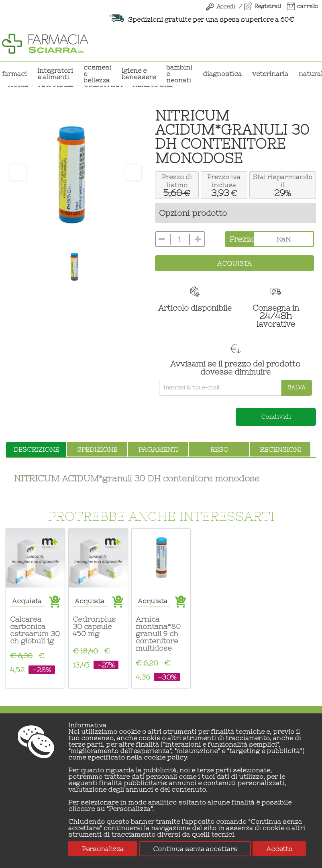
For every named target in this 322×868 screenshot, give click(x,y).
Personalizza (103, 849)
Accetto (279, 849)
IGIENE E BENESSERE (139, 74)
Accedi (226, 6)
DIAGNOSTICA (222, 74)
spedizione (97, 449)
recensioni (280, 449)
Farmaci (14, 74)
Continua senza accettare (195, 849)
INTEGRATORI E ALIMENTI (55, 74)
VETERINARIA (270, 74)
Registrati (268, 6)
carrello (308, 6)
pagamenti (158, 449)
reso (219, 449)
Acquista (234, 263)
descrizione (36, 449)
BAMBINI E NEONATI (179, 74)
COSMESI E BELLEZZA (97, 74)
